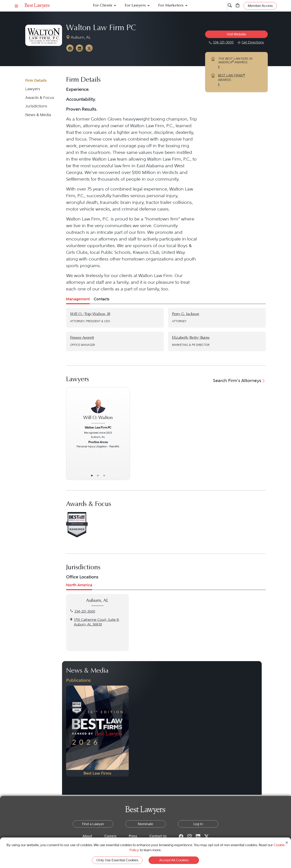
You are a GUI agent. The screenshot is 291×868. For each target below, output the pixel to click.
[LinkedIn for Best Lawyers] (198, 836)
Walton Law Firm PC (101, 28)
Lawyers (33, 89)
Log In (198, 824)
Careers (110, 836)
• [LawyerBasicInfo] (92, 475)
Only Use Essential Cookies (117, 860)
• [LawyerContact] (104, 475)
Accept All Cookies (174, 860)
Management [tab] (78, 299)
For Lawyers (135, 6)
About (87, 836)
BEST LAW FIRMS (232, 75)
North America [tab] (79, 585)
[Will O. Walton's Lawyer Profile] (98, 408)
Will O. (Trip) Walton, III (90, 314)
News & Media (38, 115)
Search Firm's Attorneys (239, 380)
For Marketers (171, 6)
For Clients (103, 6)
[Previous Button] (69, 434)
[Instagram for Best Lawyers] (190, 836)
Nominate (145, 824)
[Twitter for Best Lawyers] (207, 836)
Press (133, 836)
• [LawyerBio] (98, 475)
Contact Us (158, 836)
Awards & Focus (40, 98)
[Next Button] (127, 434)
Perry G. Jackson (186, 314)
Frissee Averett (82, 338)
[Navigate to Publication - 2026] (97, 731)
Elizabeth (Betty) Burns (191, 338)
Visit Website (236, 34)
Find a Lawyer (93, 824)
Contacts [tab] (102, 299)
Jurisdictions (36, 106)
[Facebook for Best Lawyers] (181, 836)
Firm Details (36, 80)
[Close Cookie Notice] (287, 842)
